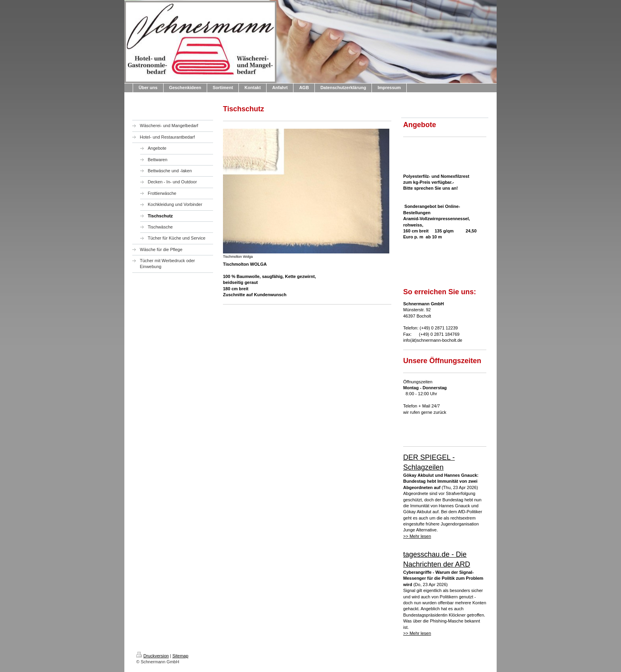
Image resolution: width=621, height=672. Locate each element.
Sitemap (180, 656)
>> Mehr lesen (417, 536)
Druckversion (152, 656)
